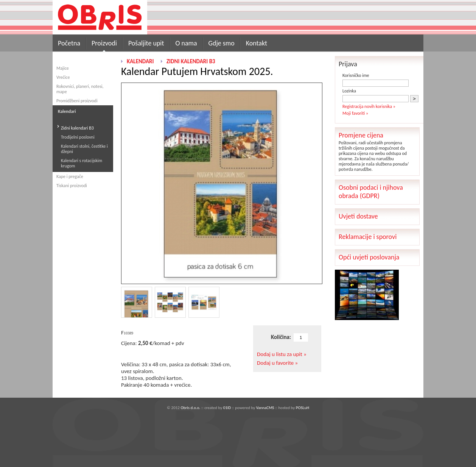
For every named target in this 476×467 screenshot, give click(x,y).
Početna (69, 43)
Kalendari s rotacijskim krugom (82, 163)
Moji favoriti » (355, 113)
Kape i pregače (70, 176)
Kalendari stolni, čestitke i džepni (84, 149)
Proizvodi (104, 43)
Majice (63, 68)
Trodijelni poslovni (78, 137)
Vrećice (63, 77)
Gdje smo (222, 43)
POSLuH (303, 408)
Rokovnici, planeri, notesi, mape (80, 89)
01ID (227, 408)
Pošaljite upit (146, 43)
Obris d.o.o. (190, 408)
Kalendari (140, 61)
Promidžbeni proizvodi (77, 101)
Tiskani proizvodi (72, 186)
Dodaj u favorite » (277, 363)
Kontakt (257, 43)
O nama (186, 43)
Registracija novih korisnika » (369, 106)
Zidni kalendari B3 (77, 128)
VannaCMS (265, 408)
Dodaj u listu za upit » (282, 354)
